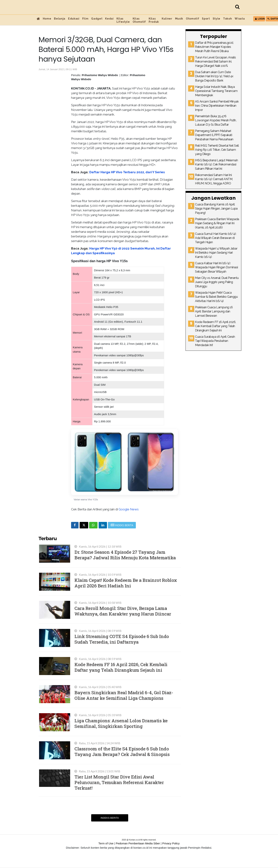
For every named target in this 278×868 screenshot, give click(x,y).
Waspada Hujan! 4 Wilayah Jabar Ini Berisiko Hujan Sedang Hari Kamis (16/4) (216, 253)
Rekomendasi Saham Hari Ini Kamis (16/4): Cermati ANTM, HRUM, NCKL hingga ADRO (214, 179)
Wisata (240, 19)
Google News (129, 509)
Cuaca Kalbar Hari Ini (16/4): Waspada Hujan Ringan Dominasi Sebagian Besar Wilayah (217, 267)
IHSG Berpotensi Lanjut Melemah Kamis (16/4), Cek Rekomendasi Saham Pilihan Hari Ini (216, 164)
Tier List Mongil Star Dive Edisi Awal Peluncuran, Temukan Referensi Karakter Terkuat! (119, 782)
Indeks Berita (110, 818)
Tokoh (227, 19)
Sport (206, 19)
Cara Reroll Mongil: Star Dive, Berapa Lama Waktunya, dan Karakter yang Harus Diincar (123, 611)
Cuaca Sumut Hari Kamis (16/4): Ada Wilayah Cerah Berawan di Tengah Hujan (216, 238)
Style (217, 19)
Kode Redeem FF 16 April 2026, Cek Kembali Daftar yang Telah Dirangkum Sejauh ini (121, 667)
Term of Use (106, 843)
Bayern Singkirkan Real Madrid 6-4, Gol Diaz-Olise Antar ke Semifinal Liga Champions (124, 695)
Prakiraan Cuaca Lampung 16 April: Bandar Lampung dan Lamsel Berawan (214, 311)
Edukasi (74, 19)
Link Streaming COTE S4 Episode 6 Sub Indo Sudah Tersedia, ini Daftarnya (122, 639)
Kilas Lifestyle (123, 20)
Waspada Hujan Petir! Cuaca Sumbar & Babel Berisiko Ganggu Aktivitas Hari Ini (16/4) (216, 297)
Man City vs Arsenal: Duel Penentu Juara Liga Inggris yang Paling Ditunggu (217, 282)
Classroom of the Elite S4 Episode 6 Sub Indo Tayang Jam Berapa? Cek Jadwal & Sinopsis (122, 751)
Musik (179, 19)
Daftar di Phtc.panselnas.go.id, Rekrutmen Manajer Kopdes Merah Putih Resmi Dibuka (214, 47)
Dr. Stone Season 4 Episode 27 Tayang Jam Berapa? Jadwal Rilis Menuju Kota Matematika (125, 555)
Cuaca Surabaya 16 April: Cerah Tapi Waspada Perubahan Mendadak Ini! (215, 341)
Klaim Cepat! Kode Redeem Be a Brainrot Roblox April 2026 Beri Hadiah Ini (126, 583)
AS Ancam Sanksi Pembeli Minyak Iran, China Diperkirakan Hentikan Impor (217, 106)
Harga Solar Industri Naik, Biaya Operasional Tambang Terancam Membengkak (216, 91)
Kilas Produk (154, 20)
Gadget (97, 19)
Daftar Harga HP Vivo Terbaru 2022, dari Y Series (127, 172)
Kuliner (167, 19)
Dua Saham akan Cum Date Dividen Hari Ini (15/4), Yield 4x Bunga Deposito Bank (214, 76)
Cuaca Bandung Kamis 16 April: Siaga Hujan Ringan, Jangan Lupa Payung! (216, 209)
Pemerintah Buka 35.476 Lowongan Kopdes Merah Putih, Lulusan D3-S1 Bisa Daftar (216, 120)
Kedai (109, 19)
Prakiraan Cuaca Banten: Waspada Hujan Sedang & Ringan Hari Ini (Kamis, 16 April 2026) (217, 223)
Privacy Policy (171, 843)
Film (85, 19)
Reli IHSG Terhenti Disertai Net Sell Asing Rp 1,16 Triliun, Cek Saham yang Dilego (217, 150)
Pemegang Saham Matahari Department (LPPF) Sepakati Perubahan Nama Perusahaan (214, 135)
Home (47, 19)
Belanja (60, 19)
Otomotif (192, 19)
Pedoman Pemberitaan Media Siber (138, 843)
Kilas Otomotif (139, 20)
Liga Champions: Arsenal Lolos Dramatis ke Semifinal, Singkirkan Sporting (121, 723)
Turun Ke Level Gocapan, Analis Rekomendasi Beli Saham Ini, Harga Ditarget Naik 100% (215, 62)
